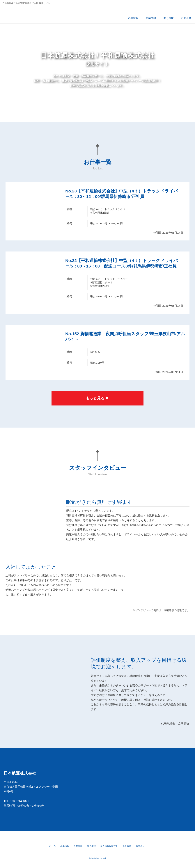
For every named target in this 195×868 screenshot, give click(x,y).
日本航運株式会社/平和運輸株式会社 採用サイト (28, 14)
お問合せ (140, 846)
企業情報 (78, 846)
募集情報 (65, 846)
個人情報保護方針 (109, 846)
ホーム (52, 846)
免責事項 (127, 846)
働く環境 (91, 846)
